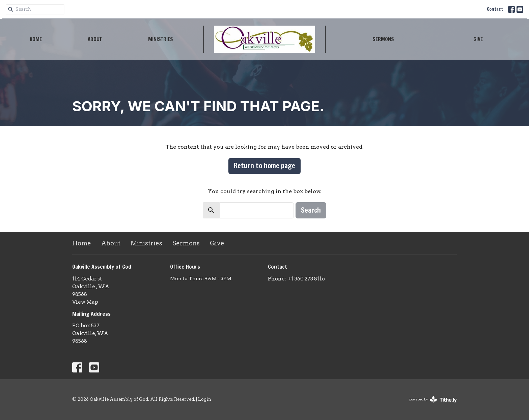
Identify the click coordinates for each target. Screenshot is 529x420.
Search (311, 210)
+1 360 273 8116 (306, 279)
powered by (433, 400)
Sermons (383, 39)
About (95, 39)
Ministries (161, 39)
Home (36, 39)
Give (478, 39)
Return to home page (264, 166)
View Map (85, 302)
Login (205, 399)
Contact (495, 9)
